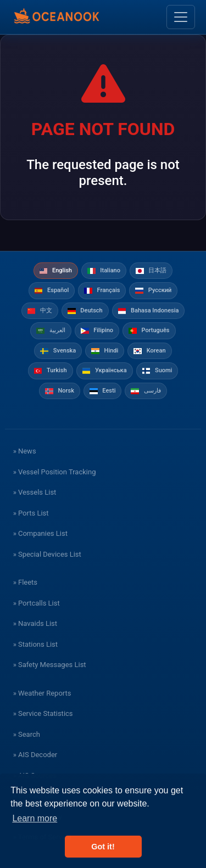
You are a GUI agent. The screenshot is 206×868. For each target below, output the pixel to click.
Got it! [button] (103, 847)
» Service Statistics (43, 713)
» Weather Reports (42, 693)
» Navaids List (35, 623)
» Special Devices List (47, 554)
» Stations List (35, 644)
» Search (27, 734)
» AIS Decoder (35, 755)
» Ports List (31, 513)
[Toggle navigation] (181, 17)
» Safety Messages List (50, 665)
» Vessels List (35, 492)
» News (25, 451)
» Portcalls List (37, 603)
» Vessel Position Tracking (55, 472)
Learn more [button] (35, 818)
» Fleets (25, 582)
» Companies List (40, 533)
